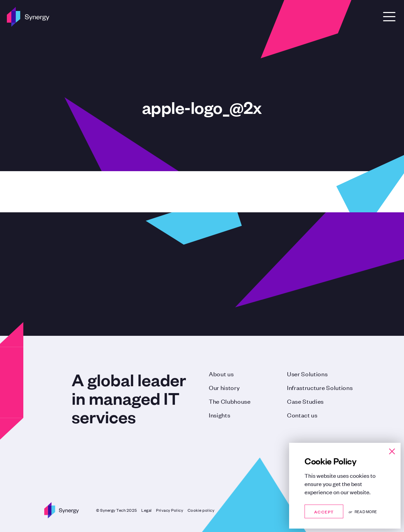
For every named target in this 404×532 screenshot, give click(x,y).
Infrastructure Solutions (320, 387)
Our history (224, 387)
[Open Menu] (389, 17)
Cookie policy (201, 510)
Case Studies (305, 401)
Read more (366, 511)
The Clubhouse (230, 401)
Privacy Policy (170, 510)
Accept (324, 511)
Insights (219, 415)
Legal (147, 510)
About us (221, 374)
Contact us (302, 415)
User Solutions (307, 374)
